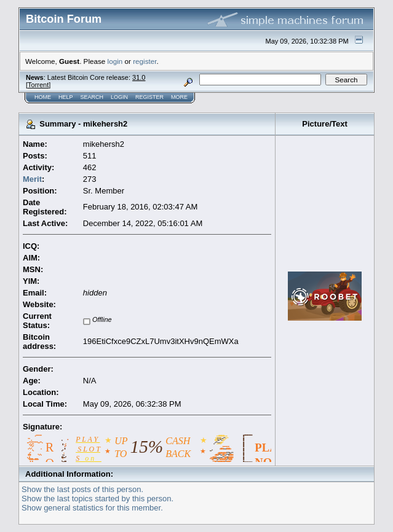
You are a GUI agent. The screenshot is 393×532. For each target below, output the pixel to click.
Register (149, 97)
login (115, 61)
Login (119, 97)
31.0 (139, 77)
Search (92, 97)
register (145, 61)
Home (43, 97)
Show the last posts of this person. (82, 489)
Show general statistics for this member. (92, 508)
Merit (32, 179)
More (179, 97)
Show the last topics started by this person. (97, 499)
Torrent (38, 85)
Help (66, 97)
